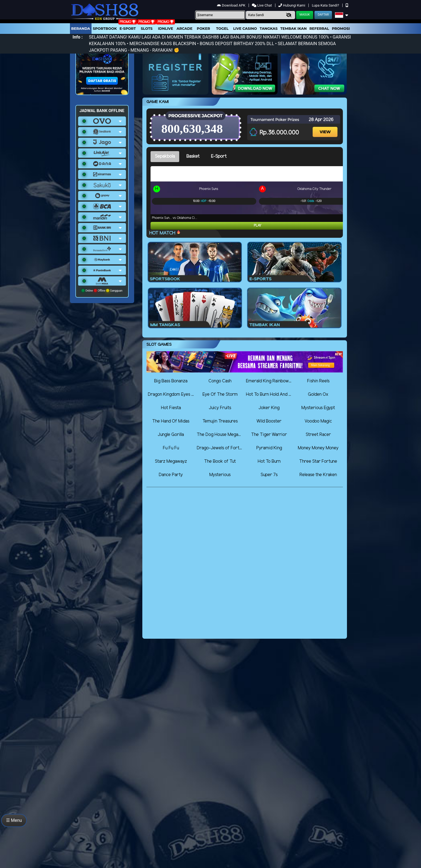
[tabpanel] (247, 198)
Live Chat (262, 5)
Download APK (232, 5)
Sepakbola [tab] (165, 156)
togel (222, 28)
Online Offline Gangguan (102, 291)
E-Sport (128, 28)
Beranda (81, 28)
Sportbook (105, 28)
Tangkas (269, 28)
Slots (147, 28)
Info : (78, 37)
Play (258, 226)
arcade (184, 28)
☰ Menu (14, 820)
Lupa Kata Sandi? (326, 5)
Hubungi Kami (292, 5)
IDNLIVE (166, 28)
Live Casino (245, 28)
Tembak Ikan (293, 28)
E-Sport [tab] (219, 156)
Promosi (341, 28)
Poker (203, 28)
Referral (319, 28)
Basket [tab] (193, 156)
